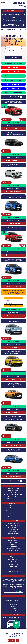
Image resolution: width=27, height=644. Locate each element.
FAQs (13, 562)
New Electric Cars (14, 523)
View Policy (12, 641)
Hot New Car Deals (13, 489)
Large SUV (13, 514)
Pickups (13, 545)
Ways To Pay (13, 572)
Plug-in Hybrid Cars (13, 527)
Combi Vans (13, 547)
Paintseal (13, 567)
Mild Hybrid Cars (14, 529)
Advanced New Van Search (14, 499)
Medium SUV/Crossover (14, 512)
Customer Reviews (13, 559)
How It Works (13, 564)
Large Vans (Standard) (14, 549)
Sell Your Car (14, 569)
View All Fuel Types (13, 533)
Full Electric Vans (14, 541)
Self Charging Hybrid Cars (13, 525)
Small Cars (13, 506)
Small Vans (13, 543)
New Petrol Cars (13, 531)
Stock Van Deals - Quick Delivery (13, 495)
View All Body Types (13, 516)
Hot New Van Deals (13, 491)
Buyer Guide (13, 557)
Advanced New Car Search (13, 497)
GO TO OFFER (13, 123)
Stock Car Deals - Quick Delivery (13, 493)
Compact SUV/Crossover (13, 510)
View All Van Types (13, 551)
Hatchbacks (13, 508)
